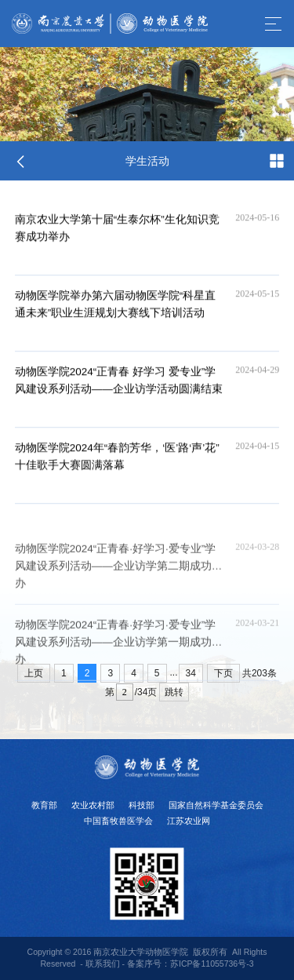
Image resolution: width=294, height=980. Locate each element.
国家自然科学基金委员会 (216, 805)
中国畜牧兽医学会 (118, 821)
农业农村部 (93, 805)
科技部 (142, 805)
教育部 (44, 805)
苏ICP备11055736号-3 (212, 964)
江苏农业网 (189, 821)
